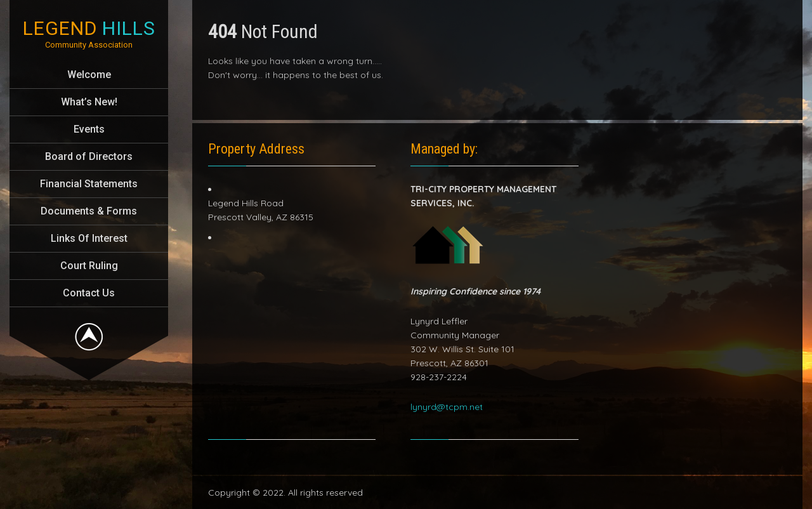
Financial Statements (89, 184)
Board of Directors (89, 156)
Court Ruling (89, 266)
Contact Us (89, 293)
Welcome (89, 75)
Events (89, 129)
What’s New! (89, 102)
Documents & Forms (89, 211)
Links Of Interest (89, 238)
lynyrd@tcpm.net (447, 407)
